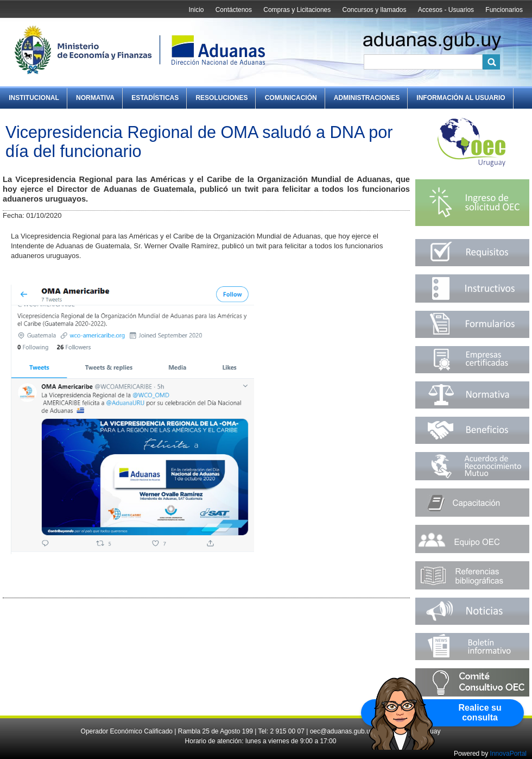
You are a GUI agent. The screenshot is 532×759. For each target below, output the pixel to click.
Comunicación (291, 98)
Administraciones (367, 98)
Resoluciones (221, 98)
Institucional (34, 98)
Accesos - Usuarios (446, 10)
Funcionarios (504, 10)
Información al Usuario (461, 98)
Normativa (95, 98)
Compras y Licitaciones (297, 10)
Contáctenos (234, 10)
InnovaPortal (508, 754)
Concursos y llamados (374, 10)
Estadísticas (155, 98)
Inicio (196, 10)
